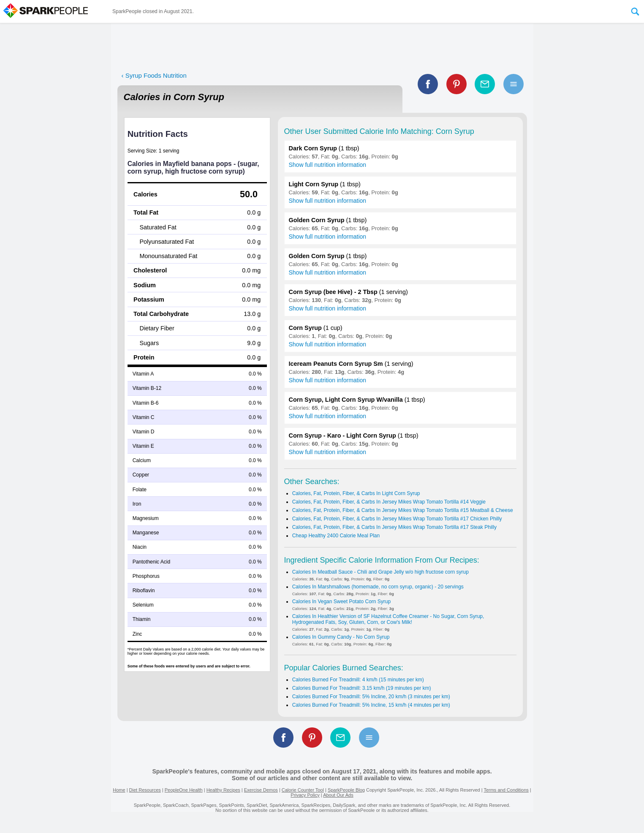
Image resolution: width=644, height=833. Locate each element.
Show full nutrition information (328, 165)
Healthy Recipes (223, 790)
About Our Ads (338, 795)
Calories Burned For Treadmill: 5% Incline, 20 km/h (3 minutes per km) (371, 697)
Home (119, 790)
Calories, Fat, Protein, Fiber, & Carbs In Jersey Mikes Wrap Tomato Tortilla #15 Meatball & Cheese (403, 510)
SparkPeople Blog (346, 790)
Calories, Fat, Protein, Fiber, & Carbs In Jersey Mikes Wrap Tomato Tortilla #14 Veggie (389, 502)
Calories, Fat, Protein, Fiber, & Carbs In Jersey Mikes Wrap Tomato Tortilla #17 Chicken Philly (397, 519)
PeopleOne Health (184, 790)
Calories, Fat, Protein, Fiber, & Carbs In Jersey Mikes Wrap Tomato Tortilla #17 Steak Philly (394, 527)
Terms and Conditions (506, 790)
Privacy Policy (305, 795)
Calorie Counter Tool (303, 790)
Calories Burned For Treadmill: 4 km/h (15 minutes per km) (358, 680)
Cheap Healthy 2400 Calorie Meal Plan (336, 536)
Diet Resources (145, 790)
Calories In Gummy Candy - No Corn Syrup (341, 637)
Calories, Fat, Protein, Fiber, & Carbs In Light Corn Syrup (356, 493)
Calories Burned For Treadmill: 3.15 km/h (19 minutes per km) (362, 688)
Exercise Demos (261, 790)
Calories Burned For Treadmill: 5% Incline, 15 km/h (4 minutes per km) (371, 705)
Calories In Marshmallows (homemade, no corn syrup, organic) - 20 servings (378, 587)
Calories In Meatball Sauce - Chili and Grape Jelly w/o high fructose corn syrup (380, 572)
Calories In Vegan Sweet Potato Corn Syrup (341, 602)
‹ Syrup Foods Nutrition (154, 75)
